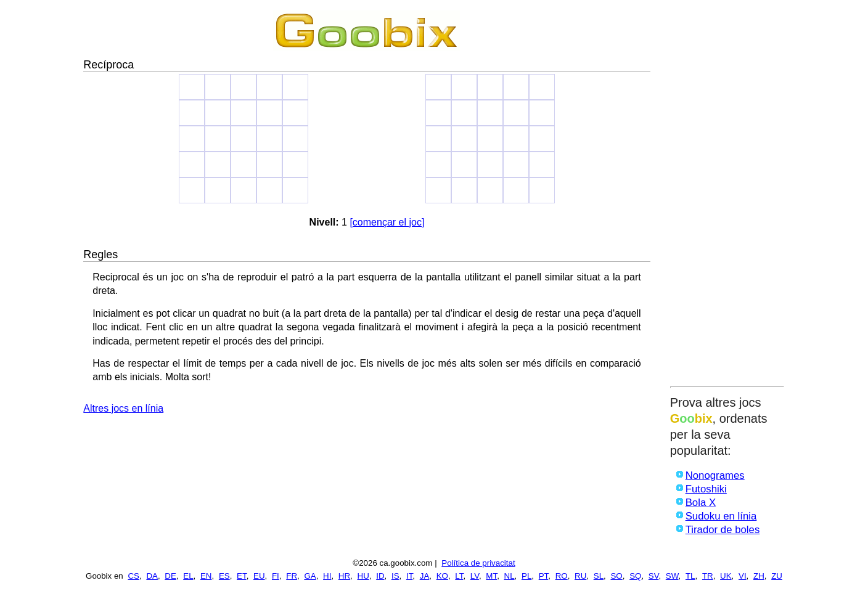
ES (224, 576)
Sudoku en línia (721, 516)
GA (310, 576)
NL (510, 576)
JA (425, 576)
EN (206, 576)
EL (188, 576)
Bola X (701, 503)
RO (562, 576)
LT (459, 576)
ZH (759, 576)
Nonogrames (715, 475)
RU (580, 576)
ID (380, 576)
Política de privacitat (478, 563)
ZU (777, 576)
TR (708, 576)
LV (475, 576)
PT (544, 576)
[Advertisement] (727, 195)
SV (654, 576)
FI (276, 576)
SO (616, 576)
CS (133, 576)
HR (344, 576)
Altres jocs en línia (123, 408)
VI (743, 576)
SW (672, 576)
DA (152, 576)
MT (491, 576)
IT (409, 576)
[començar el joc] (387, 222)
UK (726, 576)
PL (526, 576)
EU (259, 576)
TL (690, 576)
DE (170, 576)
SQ (635, 576)
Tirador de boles (723, 530)
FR (292, 576)
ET (242, 576)
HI (327, 576)
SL (599, 576)
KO (442, 576)
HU (363, 576)
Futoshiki (706, 489)
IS (395, 576)
